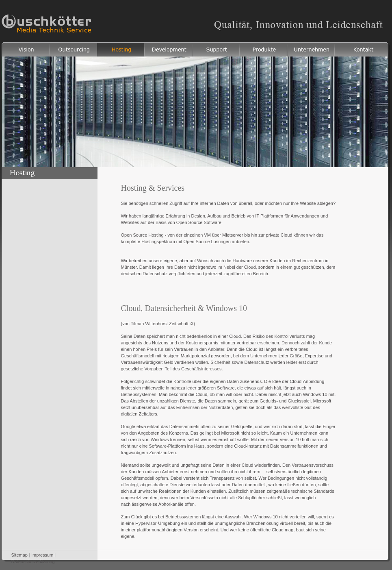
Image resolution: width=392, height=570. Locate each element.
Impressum (42, 555)
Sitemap (19, 555)
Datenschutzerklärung (33, 561)
